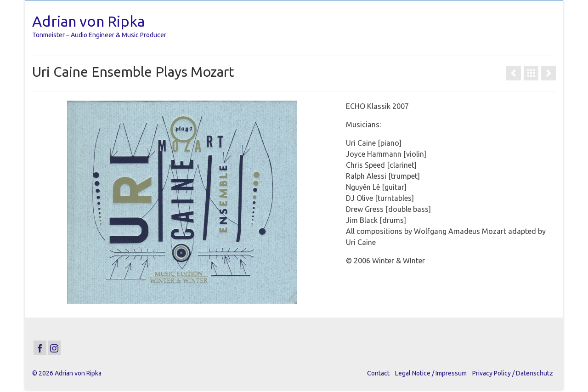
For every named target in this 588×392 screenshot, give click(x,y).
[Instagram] (54, 348)
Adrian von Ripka (88, 21)
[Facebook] (40, 348)
